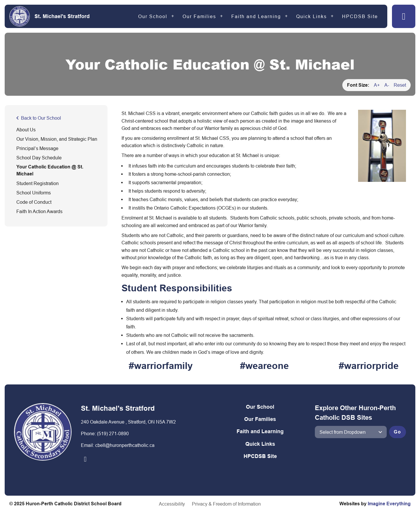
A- (387, 85)
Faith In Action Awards (39, 211)
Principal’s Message (37, 148)
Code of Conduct (34, 202)
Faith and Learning (256, 16)
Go (398, 432)
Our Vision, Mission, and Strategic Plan (57, 139)
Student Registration (38, 183)
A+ (377, 85)
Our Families (199, 16)
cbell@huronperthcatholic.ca (125, 445)
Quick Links (311, 16)
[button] (404, 16)
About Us (26, 130)
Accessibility (172, 504)
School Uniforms (34, 193)
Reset (400, 85)
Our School (153, 16)
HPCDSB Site (360, 16)
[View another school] (351, 432)
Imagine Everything (389, 504)
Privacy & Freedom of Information (226, 504)
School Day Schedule (39, 158)
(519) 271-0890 (113, 433)
